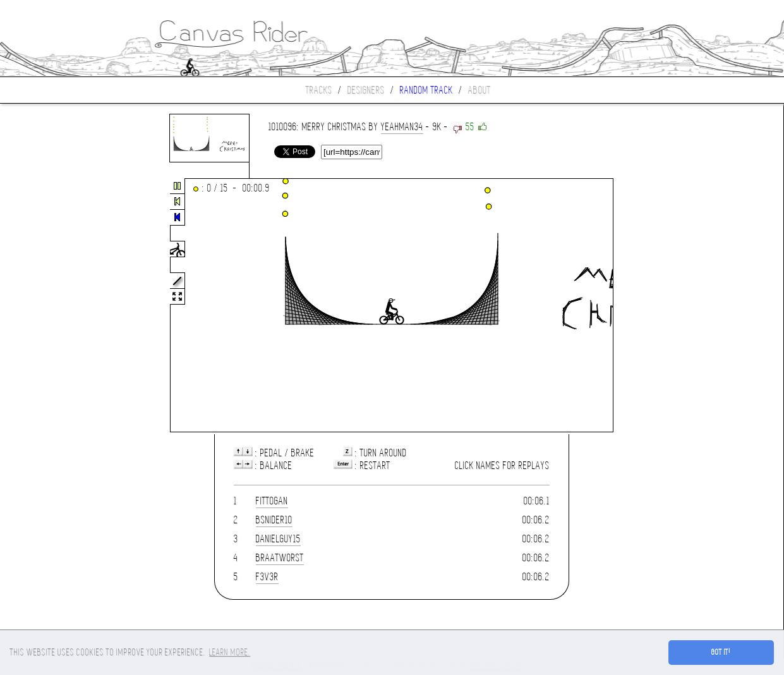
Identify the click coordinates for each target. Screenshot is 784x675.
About (479, 90)
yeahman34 (402, 127)
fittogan (272, 501)
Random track (426, 90)
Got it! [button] (721, 652)
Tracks (319, 90)
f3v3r (267, 577)
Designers (366, 90)
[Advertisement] (53, 306)
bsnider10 (274, 520)
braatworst (280, 558)
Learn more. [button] (230, 652)
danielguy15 (278, 539)
